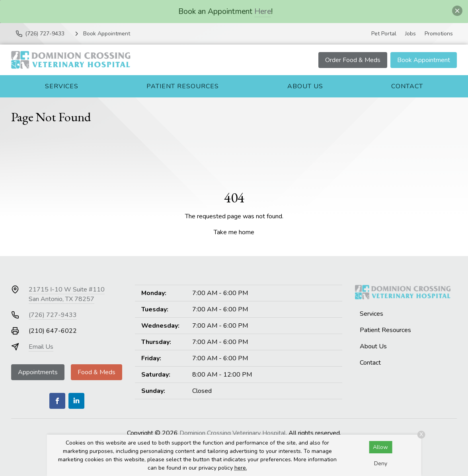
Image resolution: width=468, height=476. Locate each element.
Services (62, 86)
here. (241, 468)
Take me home (234, 232)
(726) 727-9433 (53, 315)
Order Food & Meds (353, 60)
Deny (381, 463)
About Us (305, 86)
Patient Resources (183, 86)
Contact (407, 86)
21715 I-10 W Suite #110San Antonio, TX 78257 (67, 294)
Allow (380, 447)
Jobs (410, 34)
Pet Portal (384, 34)
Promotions (439, 34)
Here (263, 11)
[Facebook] (57, 401)
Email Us (41, 347)
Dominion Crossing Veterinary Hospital (233, 433)
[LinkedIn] (76, 401)
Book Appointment (424, 60)
